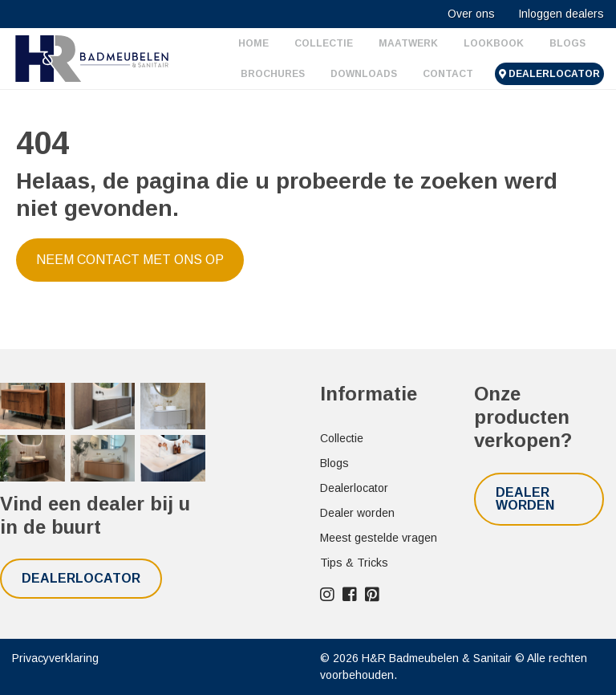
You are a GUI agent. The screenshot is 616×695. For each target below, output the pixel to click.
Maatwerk (408, 43)
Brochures (273, 74)
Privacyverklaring (55, 658)
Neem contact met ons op (130, 260)
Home (253, 43)
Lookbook (494, 43)
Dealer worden (357, 513)
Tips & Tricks (354, 563)
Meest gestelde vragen (379, 538)
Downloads (364, 74)
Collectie (324, 43)
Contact (448, 74)
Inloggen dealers (561, 14)
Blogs (567, 43)
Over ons (471, 14)
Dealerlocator (549, 74)
